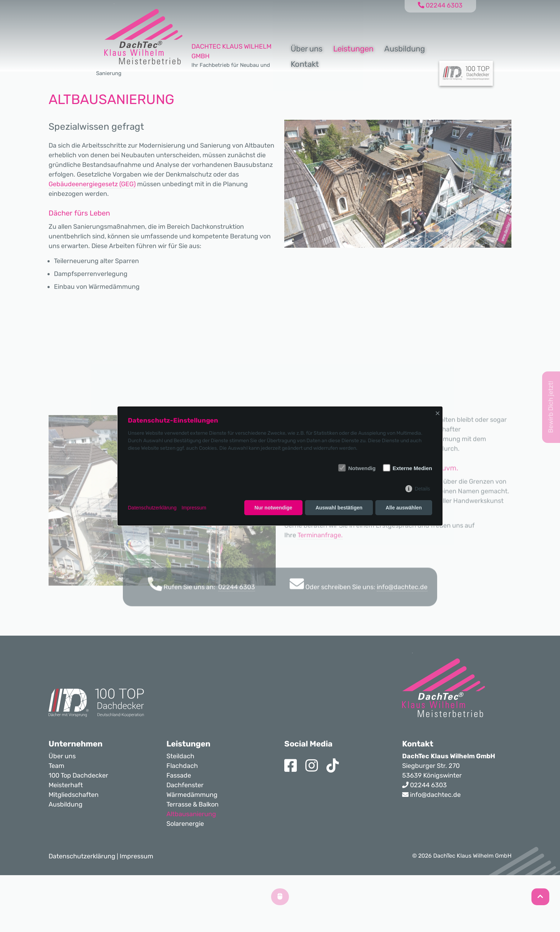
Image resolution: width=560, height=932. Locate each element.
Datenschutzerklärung (152, 508)
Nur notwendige (274, 508)
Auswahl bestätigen (339, 508)
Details (422, 489)
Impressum (194, 508)
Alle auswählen (404, 508)
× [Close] (437, 413)
